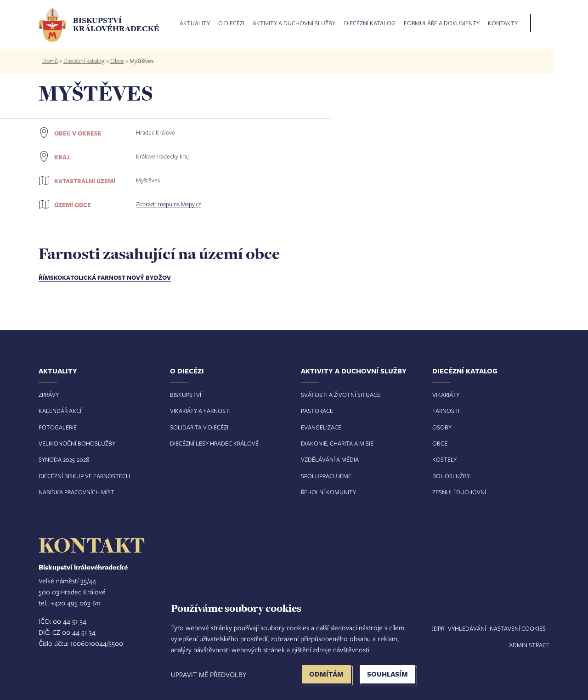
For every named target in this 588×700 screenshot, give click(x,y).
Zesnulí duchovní (459, 492)
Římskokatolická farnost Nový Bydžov (105, 277)
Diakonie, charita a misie (337, 443)
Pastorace (317, 411)
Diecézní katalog (370, 23)
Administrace (529, 645)
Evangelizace (321, 427)
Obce (117, 61)
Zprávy (49, 395)
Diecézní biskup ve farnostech (84, 476)
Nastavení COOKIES (518, 628)
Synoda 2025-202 (62, 459)
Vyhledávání (467, 628)
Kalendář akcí (60, 411)
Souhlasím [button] (387, 674)
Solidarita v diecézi (199, 427)
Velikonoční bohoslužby (77, 443)
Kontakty (503, 23)
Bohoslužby (451, 476)
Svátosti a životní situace (341, 395)
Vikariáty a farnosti (200, 411)
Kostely (444, 459)
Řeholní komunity (328, 492)
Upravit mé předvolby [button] (209, 674)
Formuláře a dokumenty (442, 23)
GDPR (437, 628)
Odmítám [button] (326, 674)
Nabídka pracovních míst (76, 492)
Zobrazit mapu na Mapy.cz (168, 204)
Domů (50, 61)
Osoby (442, 427)
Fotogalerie (58, 427)
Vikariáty (446, 395)
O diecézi (231, 23)
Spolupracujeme (326, 476)
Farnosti (446, 411)
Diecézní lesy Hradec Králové (214, 443)
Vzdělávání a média (330, 459)
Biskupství (186, 395)
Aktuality (195, 23)
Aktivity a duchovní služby (294, 23)
